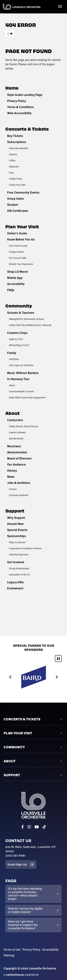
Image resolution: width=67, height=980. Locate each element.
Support (15, 511)
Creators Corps (17, 333)
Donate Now (15, 524)
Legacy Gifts (15, 582)
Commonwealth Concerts (21, 391)
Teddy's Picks (15, 179)
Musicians (14, 446)
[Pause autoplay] (58, 659)
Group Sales (16, 199)
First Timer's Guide (18, 246)
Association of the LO (19, 574)
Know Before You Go (21, 239)
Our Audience (16, 464)
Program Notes (16, 252)
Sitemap (9, 955)
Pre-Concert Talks (18, 258)
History (12, 471)
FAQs (11, 290)
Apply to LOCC (16, 339)
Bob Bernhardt (16, 438)
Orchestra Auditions (19, 495)
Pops (11, 173)
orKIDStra (14, 359)
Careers (13, 489)
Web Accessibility (19, 113)
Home (10, 34)
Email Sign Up (21, 865)
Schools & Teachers (21, 313)
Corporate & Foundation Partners (25, 548)
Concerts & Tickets (27, 129)
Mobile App (15, 278)
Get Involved (16, 562)
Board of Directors (19, 458)
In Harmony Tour (18, 379)
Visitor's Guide (17, 233)
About (12, 385)
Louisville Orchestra (22, 7)
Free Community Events (23, 192)
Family (12, 353)
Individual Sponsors (19, 554)
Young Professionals (19, 568)
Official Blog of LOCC (19, 345)
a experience (21, 975)
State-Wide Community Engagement (27, 397)
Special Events (17, 530)
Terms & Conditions (20, 107)
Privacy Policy (17, 101)
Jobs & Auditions (19, 483)
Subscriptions (17, 142)
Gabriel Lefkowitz (17, 432)
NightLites (14, 166)
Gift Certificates (18, 211)
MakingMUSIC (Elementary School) (26, 319)
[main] (33, 318)
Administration (17, 452)
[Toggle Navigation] (60, 6)
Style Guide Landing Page (25, 95)
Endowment (15, 588)
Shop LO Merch (18, 272)
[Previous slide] (10, 677)
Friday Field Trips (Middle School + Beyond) (30, 325)
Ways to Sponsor (17, 542)
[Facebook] (23, 827)
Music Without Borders (23, 373)
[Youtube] (37, 827)
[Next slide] (57, 677)
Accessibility (16, 284)
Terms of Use (12, 950)
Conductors (15, 420)
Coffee (12, 160)
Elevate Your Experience (21, 264)
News (11, 477)
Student (13, 205)
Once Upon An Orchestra (21, 365)
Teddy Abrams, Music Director (24, 426)
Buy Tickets (15, 136)
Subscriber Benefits (19, 148)
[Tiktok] (44, 827)
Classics (13, 154)
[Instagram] (29, 827)
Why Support (16, 518)
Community (19, 306)
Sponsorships (17, 536)
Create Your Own (17, 185)
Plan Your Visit (22, 226)
